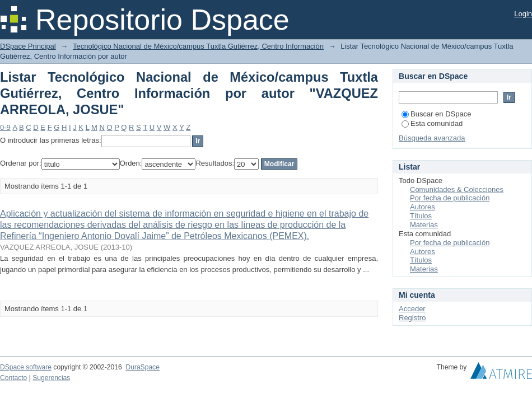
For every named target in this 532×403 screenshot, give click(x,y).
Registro (412, 318)
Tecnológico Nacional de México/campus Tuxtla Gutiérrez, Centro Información (198, 46)
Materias (424, 225)
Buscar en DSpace (436, 114)
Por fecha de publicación (450, 198)
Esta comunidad (432, 123)
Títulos (421, 216)
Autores (423, 207)
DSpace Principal (28, 46)
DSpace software (26, 367)
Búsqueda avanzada (432, 138)
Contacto (13, 378)
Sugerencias (51, 378)
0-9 (5, 127)
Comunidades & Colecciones (457, 189)
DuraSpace (142, 367)
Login (523, 14)
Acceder (412, 309)
